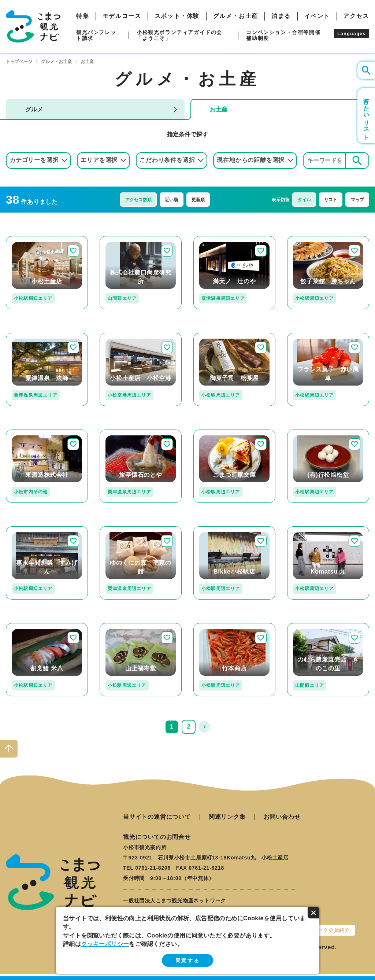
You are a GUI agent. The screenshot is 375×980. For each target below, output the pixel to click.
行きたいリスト (366, 116)
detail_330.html (215, 529)
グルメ (34, 109)
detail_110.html (215, 336)
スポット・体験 (177, 16)
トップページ (19, 62)
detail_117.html (27, 433)
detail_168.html (121, 626)
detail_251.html (215, 433)
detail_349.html (309, 529)
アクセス (356, 16)
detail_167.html (309, 433)
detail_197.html (215, 239)
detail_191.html (121, 529)
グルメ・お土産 (236, 16)
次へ (204, 727)
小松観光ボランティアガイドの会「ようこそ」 (179, 35)
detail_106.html (309, 626)
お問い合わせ (282, 817)
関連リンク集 (227, 817)
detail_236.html (121, 336)
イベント (317, 16)
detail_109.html (27, 529)
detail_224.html (309, 239)
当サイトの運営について (157, 817)
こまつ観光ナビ (33, 26)
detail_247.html (27, 239)
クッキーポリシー (105, 944)
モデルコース (122, 16)
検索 (357, 160)
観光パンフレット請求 (96, 35)
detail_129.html (27, 626)
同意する (187, 961)
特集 (83, 16)
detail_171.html (309, 336)
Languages (352, 34)
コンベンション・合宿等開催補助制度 (283, 35)
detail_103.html (215, 626)
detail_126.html (121, 433)
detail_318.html (121, 239)
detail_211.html (27, 336)
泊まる (281, 16)
